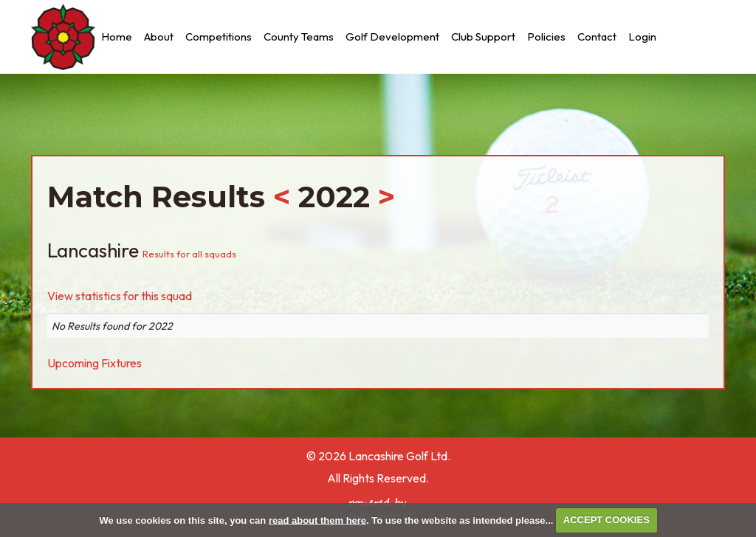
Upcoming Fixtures (94, 363)
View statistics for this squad (120, 296)
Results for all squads (189, 254)
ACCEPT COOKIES (606, 520)
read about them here (317, 520)
